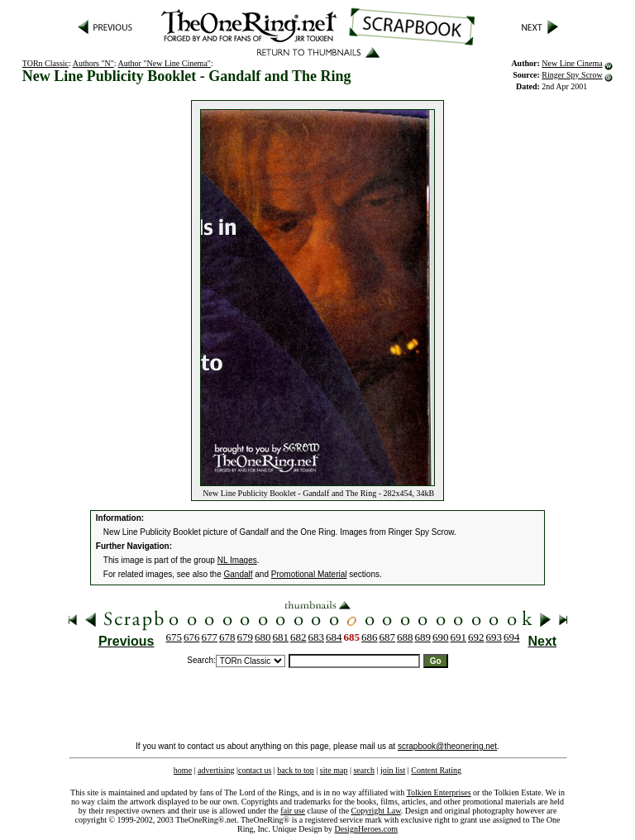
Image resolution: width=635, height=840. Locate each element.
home (183, 770)
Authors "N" (93, 63)
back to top (295, 770)
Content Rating (436, 770)
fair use (293, 811)
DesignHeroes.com (366, 829)
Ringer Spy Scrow (572, 75)
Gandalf (239, 574)
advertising (216, 770)
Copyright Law (376, 811)
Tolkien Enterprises (439, 792)
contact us (255, 770)
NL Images (237, 560)
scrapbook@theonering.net (447, 746)
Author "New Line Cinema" (165, 63)
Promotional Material (309, 574)
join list (393, 770)
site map (334, 770)
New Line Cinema (572, 63)
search (364, 770)
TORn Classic (45, 63)
